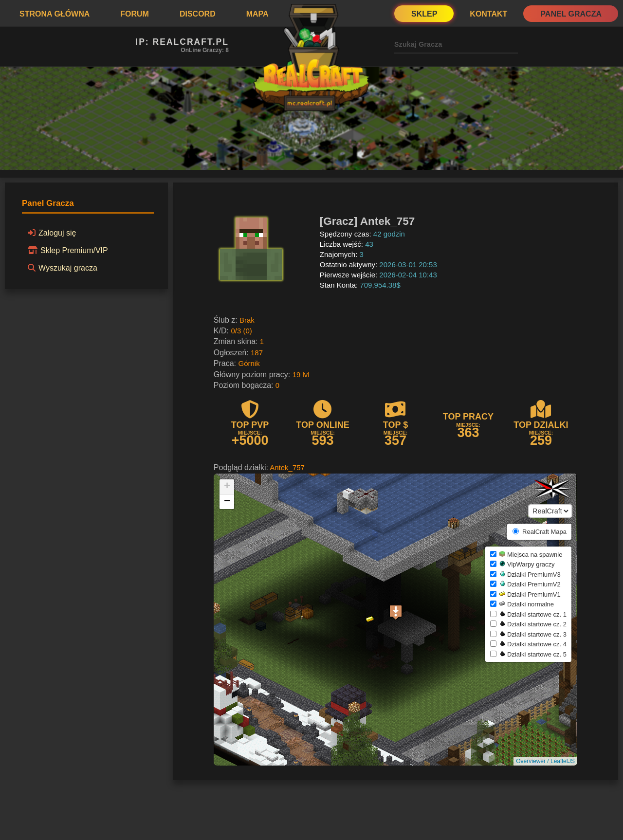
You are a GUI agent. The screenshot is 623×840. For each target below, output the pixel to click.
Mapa (257, 14)
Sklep (424, 14)
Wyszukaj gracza (61, 268)
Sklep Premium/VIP (66, 250)
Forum (135, 14)
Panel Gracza (571, 14)
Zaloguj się (50, 233)
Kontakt (488, 14)
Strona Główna (55, 14)
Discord (198, 14)
